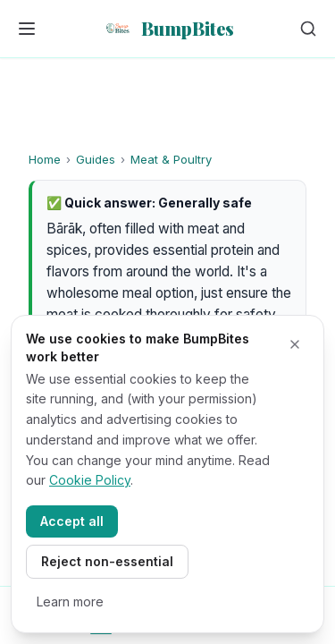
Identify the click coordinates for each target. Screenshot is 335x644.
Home (45, 159)
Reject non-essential (107, 561)
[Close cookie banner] (295, 344)
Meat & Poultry (171, 159)
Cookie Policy (90, 480)
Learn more (70, 602)
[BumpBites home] (168, 29)
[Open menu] (27, 29)
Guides (96, 159)
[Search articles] (308, 29)
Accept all (72, 521)
